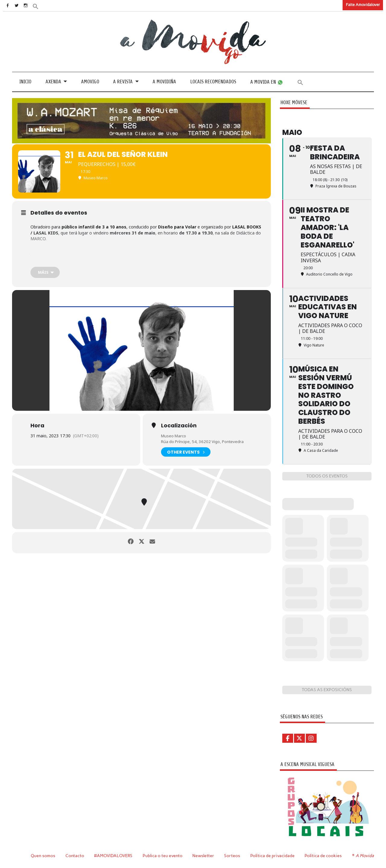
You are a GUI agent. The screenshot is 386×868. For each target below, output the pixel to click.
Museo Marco (175, 435)
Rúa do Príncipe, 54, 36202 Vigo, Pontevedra (205, 441)
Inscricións (41, 256)
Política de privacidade (273, 855)
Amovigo (90, 82)
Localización (179, 425)
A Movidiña (164, 82)
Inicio (25, 82)
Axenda (53, 82)
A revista (123, 82)
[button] (44, 6)
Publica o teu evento (163, 855)
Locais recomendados (213, 82)
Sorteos (233, 855)
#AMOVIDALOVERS (114, 855)
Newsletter (204, 855)
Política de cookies (324, 855)
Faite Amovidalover (363, 5)
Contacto (75, 855)
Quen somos (43, 855)
